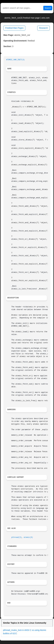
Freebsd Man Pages (14, 28)
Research (43, 28)
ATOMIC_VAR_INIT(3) (15, 60)
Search (48, 8)
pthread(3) (16, 537)
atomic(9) (28, 537)
